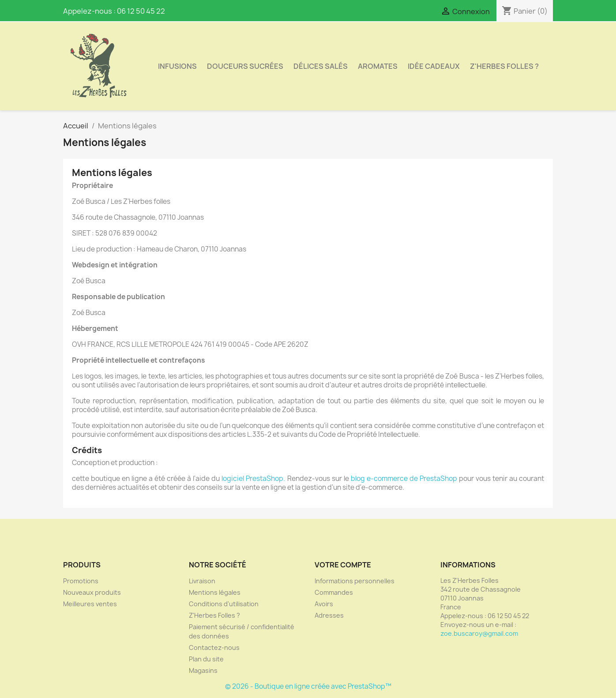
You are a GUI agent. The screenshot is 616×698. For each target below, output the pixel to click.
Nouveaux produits (92, 592)
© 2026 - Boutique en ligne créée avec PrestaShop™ (308, 686)
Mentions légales (215, 592)
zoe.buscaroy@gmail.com (479, 633)
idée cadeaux (434, 66)
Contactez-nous (214, 647)
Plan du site (206, 659)
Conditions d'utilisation (224, 604)
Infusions (177, 66)
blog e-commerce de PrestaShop (404, 478)
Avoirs (324, 604)
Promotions (81, 581)
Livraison (202, 581)
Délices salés (321, 66)
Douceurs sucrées (245, 66)
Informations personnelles (355, 581)
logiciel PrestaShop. (254, 478)
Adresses (329, 615)
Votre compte (343, 565)
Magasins (203, 670)
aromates (378, 66)
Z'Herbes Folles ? (504, 66)
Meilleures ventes (90, 604)
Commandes (334, 592)
